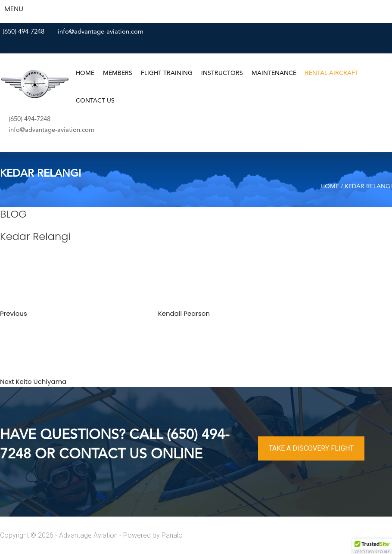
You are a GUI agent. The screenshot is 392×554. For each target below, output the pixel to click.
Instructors (222, 73)
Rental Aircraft (332, 73)
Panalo (172, 535)
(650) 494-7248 (23, 32)
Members (118, 73)
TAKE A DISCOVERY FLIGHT (311, 448)
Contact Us (95, 101)
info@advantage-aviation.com (101, 32)
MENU (14, 9)
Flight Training (167, 73)
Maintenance (274, 73)
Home (85, 73)
